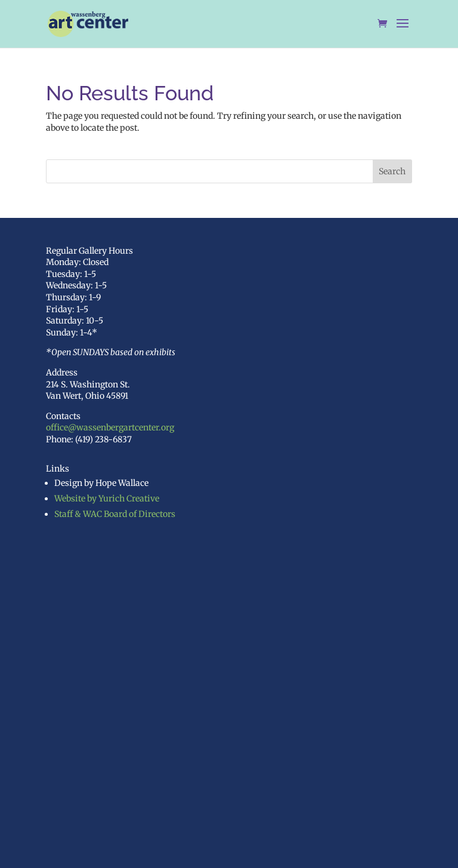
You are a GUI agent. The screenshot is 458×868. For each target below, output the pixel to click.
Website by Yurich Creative (107, 498)
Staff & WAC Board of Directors (115, 514)
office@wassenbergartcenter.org (110, 427)
